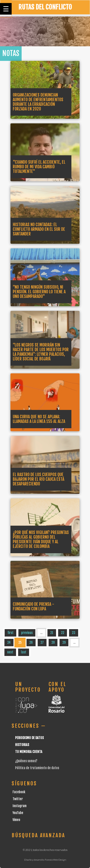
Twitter (18, 799)
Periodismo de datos (29, 738)
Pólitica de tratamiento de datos (37, 768)
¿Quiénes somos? (26, 761)
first (10, 633)
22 (63, 633)
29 (64, 642)
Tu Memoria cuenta (29, 752)
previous (27, 633)
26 (31, 642)
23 (74, 633)
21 (52, 633)
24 (9, 642)
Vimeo (16, 820)
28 (53, 642)
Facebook (19, 792)
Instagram (20, 806)
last (24, 652)
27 (42, 642)
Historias (22, 745)
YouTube (18, 813)
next (10, 652)
